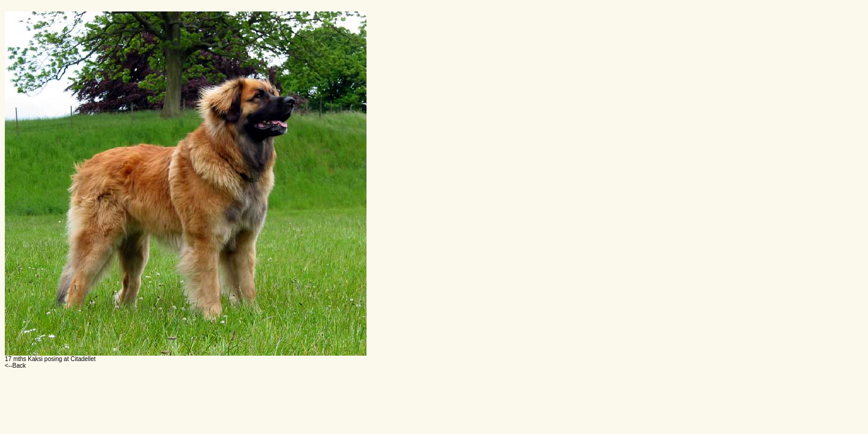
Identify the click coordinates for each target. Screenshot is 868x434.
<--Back (15, 366)
